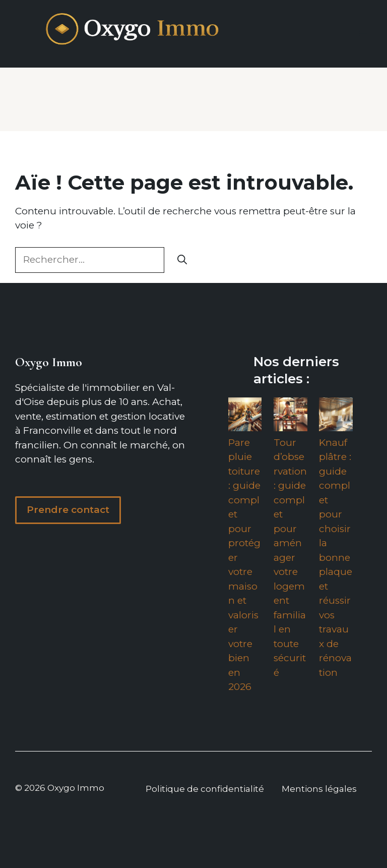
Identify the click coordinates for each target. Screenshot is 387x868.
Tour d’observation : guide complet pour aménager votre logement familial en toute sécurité (290, 558)
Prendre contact (68, 510)
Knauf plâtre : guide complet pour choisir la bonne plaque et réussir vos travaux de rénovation (336, 558)
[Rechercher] (182, 260)
